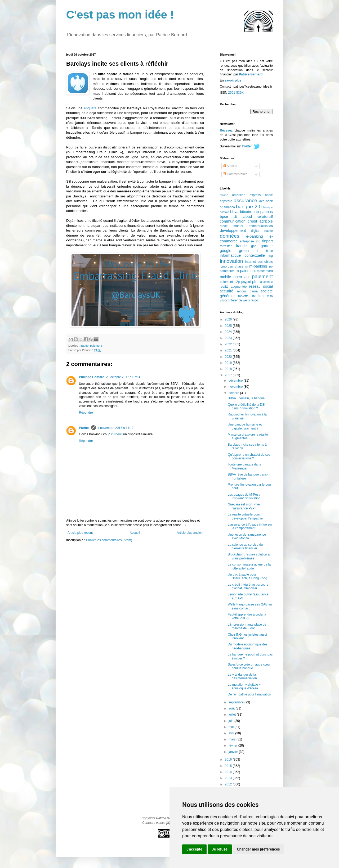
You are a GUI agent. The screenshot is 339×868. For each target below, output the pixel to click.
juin (231, 721)
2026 (229, 319)
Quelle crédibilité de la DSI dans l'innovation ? (246, 406)
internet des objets (259, 262)
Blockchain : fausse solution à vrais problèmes (249, 556)
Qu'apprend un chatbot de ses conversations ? (249, 456)
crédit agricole (260, 221)
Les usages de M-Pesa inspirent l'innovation (244, 496)
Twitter (247, 146)
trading (258, 296)
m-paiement (246, 271)
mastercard (265, 271)
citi (236, 217)
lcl (246, 267)
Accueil (135, 533)
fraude (85, 346)
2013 (229, 778)
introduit (117, 434)
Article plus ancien (190, 533)
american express (247, 195)
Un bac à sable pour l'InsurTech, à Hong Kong (247, 576)
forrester (226, 246)
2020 (229, 357)
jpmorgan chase (232, 266)
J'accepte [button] (194, 849)
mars (233, 739)
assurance (246, 200)
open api (242, 277)
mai (232, 727)
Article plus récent (80, 533)
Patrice (84, 428)
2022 (229, 344)
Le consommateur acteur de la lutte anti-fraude (249, 566)
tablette (243, 296)
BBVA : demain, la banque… (248, 398)
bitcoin (246, 212)
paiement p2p (230, 282)
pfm (255, 282)
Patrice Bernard (251, 74)
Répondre (86, 413)
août (232, 708)
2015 (229, 766)
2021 (229, 350)
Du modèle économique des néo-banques (247, 646)
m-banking (258, 266)
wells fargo (250, 300)
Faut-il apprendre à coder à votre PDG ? (247, 616)
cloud (247, 216)
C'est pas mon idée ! (120, 15)
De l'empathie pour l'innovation (249, 694)
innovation (231, 261)
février (233, 745)
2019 (229, 363)
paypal (246, 282)
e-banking (254, 236)
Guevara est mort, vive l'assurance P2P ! (244, 506)
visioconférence (231, 300)
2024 (229, 332)
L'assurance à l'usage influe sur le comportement (250, 526)
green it (249, 251)
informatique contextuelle (242, 255)
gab (254, 246)
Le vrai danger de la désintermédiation (242, 676)
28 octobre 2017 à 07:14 (123, 377)
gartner (267, 246)
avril (232, 733)
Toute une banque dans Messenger (244, 466)
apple (269, 195)
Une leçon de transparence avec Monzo (247, 536)
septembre (237, 702)
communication (233, 221)
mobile (225, 277)
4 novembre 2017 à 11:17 (116, 428)
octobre (234, 393)
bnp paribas (263, 212)
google (226, 251)
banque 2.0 (249, 207)
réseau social (261, 286)
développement (233, 230)
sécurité (226, 291)
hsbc (269, 251)
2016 (229, 759)
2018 (229, 369)
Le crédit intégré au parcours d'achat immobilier (248, 586)
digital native (262, 231)
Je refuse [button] (220, 849)
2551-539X (236, 93)
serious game (247, 291)
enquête (90, 108)
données (230, 236)
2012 (229, 784)
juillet (233, 715)
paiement (96, 346)
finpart (267, 241)
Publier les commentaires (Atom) (109, 540)
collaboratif (265, 217)
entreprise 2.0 (250, 241)
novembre (236, 387)
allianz (224, 195)
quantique (267, 282)
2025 (229, 326)
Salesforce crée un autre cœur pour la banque (249, 666)
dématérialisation (261, 226)
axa (262, 201)
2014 (229, 772)
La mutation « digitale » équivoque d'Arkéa (244, 686)
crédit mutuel (231, 226)
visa (270, 296)
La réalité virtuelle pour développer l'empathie (245, 516)
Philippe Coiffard (92, 377)
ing (271, 256)
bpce (224, 216)
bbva (234, 212)
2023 (229, 338)
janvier (234, 752)
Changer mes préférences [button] (258, 849)
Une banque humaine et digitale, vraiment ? (245, 426)
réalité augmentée (233, 287)
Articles (230, 166)
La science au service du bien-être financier (245, 546)
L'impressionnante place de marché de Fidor (247, 626)
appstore (226, 201)
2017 (229, 375)
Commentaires (235, 174)
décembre (236, 381)
